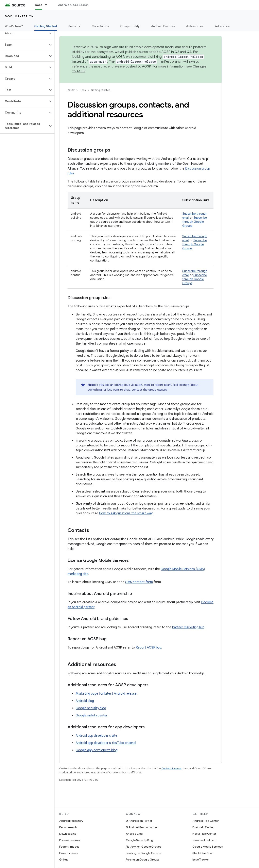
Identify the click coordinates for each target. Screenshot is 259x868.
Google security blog (91, 708)
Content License (171, 768)
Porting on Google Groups (143, 860)
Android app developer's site (96, 736)
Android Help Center (206, 821)
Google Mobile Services (208, 847)
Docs (83, 90)
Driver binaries (68, 853)
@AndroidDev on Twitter (142, 827)
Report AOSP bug (149, 648)
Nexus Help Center (204, 834)
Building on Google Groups (143, 853)
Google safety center (92, 715)
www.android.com (204, 840)
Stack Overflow (202, 853)
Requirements (68, 827)
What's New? (14, 26)
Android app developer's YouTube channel (106, 743)
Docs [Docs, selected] (39, 5)
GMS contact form (139, 582)
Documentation (19, 16)
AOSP (71, 90)
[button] (24, 33)
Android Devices (163, 26)
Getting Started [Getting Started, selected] (46, 26)
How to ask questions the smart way (126, 513)
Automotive (195, 26)
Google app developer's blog (97, 750)
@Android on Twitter (139, 821)
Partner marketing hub (188, 627)
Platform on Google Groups (143, 847)
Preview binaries (70, 840)
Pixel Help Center (203, 827)
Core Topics (100, 26)
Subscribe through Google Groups (195, 222)
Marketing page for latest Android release (106, 694)
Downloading (68, 834)
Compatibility (130, 26)
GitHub (64, 860)
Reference (222, 26)
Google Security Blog (139, 840)
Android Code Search (73, 5)
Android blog (85, 701)
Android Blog (134, 834)
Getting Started (101, 90)
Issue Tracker (201, 860)
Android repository (71, 821)
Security (74, 26)
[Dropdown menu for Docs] (48, 5)
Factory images (69, 847)
